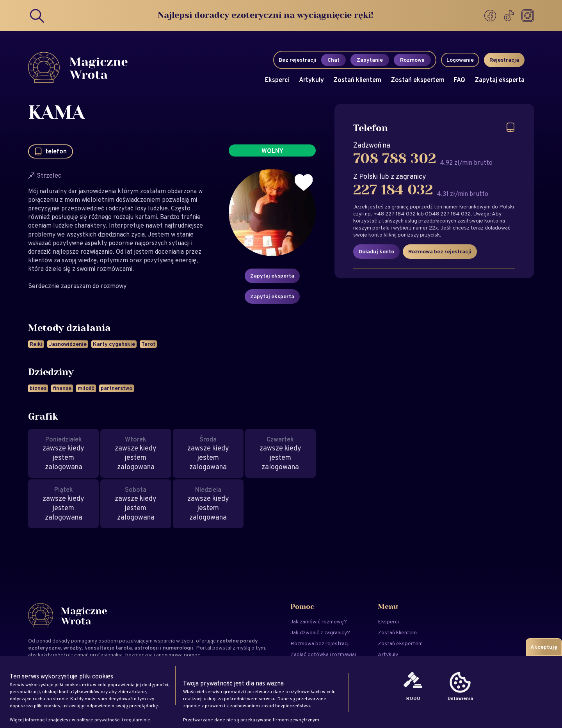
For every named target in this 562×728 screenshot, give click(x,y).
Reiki (36, 344)
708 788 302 (395, 159)
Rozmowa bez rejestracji (440, 251)
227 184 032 (393, 190)
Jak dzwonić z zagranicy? (320, 632)
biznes (38, 388)
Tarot (148, 344)
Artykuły (311, 80)
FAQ (460, 80)
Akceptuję (544, 647)
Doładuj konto (376, 251)
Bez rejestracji (298, 60)
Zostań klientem (357, 80)
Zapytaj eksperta (500, 80)
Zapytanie (370, 60)
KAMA (56, 113)
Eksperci (277, 80)
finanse (62, 388)
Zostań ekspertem (418, 80)
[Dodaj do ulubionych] (304, 183)
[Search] (37, 16)
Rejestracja (504, 60)
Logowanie (460, 60)
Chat (333, 60)
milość (86, 388)
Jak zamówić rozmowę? (319, 621)
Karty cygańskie (114, 344)
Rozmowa (412, 60)
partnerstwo (116, 388)
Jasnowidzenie (68, 344)
